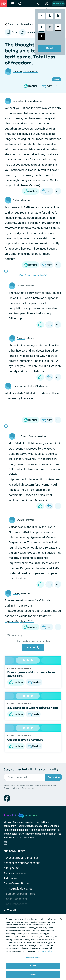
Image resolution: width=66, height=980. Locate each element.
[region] (33, 947)
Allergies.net (12, 868)
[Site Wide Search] (20, 4)
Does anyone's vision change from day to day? (31, 674)
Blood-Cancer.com (15, 904)
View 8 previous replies (33, 275)
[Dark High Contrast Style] (42, 36)
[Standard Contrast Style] (42, 27)
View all (10, 910)
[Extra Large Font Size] (58, 16)
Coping (56, 79)
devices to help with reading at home (33, 708)
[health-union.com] (20, 815)
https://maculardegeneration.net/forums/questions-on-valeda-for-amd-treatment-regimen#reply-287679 (33, 616)
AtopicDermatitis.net (17, 883)
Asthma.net (11, 878)
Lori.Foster (18, 101)
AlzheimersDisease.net (18, 873)
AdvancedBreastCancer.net (21, 858)
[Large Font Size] (50, 16)
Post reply (33, 647)
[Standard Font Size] (42, 16)
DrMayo (16, 200)
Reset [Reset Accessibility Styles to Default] (50, 48)
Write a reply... (16, 635)
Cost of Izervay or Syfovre (25, 740)
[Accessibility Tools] (39, 4)
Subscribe (58, 4)
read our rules (29, 641)
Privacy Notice (10, 788)
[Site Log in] (47, 4)
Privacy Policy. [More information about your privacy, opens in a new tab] (46, 951)
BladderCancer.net (15, 899)
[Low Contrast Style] (50, 27)
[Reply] (47, 86)
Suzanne (21, 338)
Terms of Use (28, 788)
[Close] (61, 919)
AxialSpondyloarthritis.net (20, 894)
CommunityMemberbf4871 (25, 386)
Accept (33, 974)
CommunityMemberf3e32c (25, 72)
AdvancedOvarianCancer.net (22, 863)
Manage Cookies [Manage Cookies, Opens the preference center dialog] (33, 957)
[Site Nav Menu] (13, 4)
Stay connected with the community (31, 769)
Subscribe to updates (33, 32)
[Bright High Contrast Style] (58, 27)
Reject (33, 966)
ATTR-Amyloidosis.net (18, 889)
